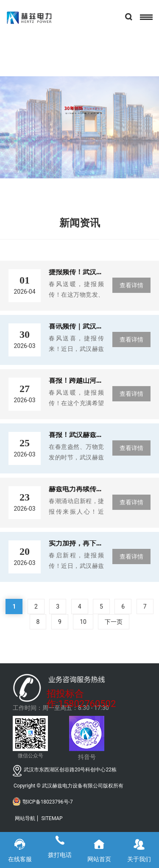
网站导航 (25, 818)
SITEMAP (52, 818)
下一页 (114, 622)
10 (83, 622)
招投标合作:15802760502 (81, 695)
